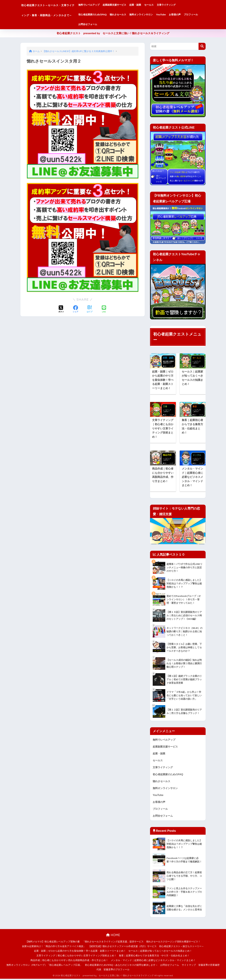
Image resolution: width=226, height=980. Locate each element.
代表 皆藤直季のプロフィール (113, 971)
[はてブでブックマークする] (90, 309)
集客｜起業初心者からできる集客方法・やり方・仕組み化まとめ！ (154, 957)
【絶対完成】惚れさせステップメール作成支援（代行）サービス (122, 947)
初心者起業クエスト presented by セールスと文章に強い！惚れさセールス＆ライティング (113, 33)
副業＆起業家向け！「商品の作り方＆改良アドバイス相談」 (54, 947)
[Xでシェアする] (61, 309)
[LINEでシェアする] (104, 309)
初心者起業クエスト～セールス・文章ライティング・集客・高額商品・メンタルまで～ (56, 15)
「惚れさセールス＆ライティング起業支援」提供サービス (113, 943)
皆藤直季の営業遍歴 (209, 966)
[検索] (202, 46)
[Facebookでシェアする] (75, 309)
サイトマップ (189, 966)
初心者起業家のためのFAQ (107, 15)
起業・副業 (150, 5)
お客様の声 (190, 15)
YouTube (176, 15)
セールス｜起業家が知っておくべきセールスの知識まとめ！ (160, 952)
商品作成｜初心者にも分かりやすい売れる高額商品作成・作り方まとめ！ (69, 961)
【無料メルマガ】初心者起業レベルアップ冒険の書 (53, 943)
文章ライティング (181, 5)
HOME (113, 936)
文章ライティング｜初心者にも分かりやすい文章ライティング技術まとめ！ (76, 957)
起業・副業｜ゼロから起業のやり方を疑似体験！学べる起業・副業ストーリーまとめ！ (80, 952)
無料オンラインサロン (156, 15)
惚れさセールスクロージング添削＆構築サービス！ (173, 943)
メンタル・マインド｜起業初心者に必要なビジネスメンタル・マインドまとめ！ (153, 961)
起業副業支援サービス (129, 5)
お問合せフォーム (120, 24)
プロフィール (100, 24)
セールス (164, 5)
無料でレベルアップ (104, 5)
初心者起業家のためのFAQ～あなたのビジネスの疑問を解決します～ (121, 966)
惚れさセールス (133, 15)
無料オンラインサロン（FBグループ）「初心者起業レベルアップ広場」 (44, 966)
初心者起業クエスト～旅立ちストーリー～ (182, 947)
